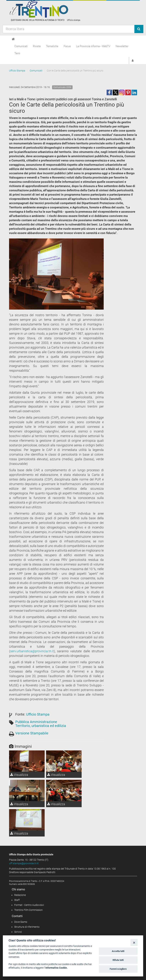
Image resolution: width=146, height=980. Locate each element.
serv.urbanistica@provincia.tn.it (32, 651)
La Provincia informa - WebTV (93, 46)
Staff (17, 900)
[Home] (13, 39)
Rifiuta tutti (118, 960)
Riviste (37, 46)
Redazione (20, 895)
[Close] (134, 942)
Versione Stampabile (32, 733)
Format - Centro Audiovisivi (29, 905)
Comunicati (21, 46)
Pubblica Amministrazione (36, 722)
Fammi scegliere (118, 969)
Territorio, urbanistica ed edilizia (41, 726)
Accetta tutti (118, 951)
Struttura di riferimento (27, 927)
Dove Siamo (21, 922)
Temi (17, 53)
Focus (67, 46)
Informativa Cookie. (56, 968)
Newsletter (122, 46)
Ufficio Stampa (17, 71)
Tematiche (52, 46)
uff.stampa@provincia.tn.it (24, 863)
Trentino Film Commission (28, 910)
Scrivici (18, 932)
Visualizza (19, 775)
